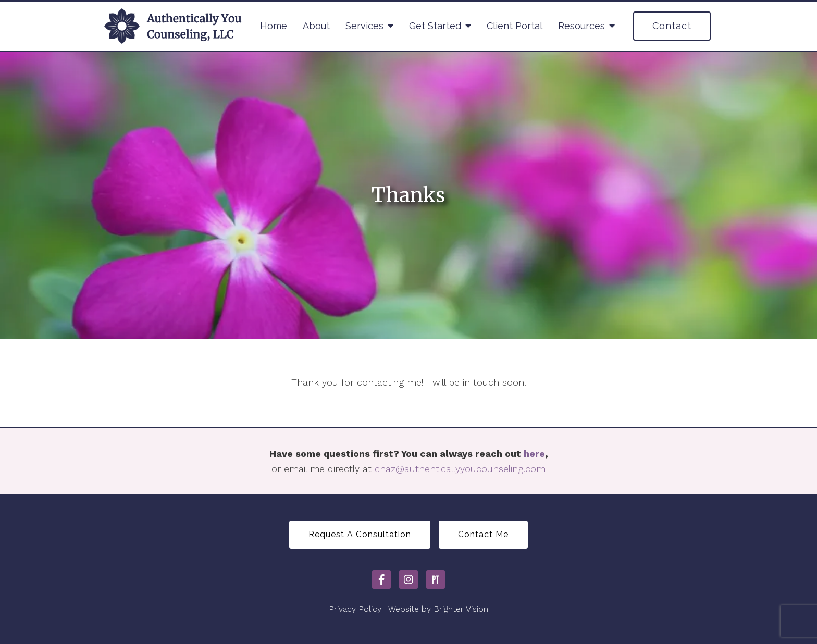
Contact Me (483, 534)
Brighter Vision (461, 609)
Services (364, 26)
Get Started (435, 26)
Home (274, 26)
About (316, 26)
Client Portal (515, 26)
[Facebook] (381, 579)
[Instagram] (408, 579)
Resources (581, 26)
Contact (672, 26)
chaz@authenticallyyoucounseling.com (460, 469)
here (534, 454)
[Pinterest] (436, 579)
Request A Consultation (360, 534)
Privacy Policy (355, 609)
